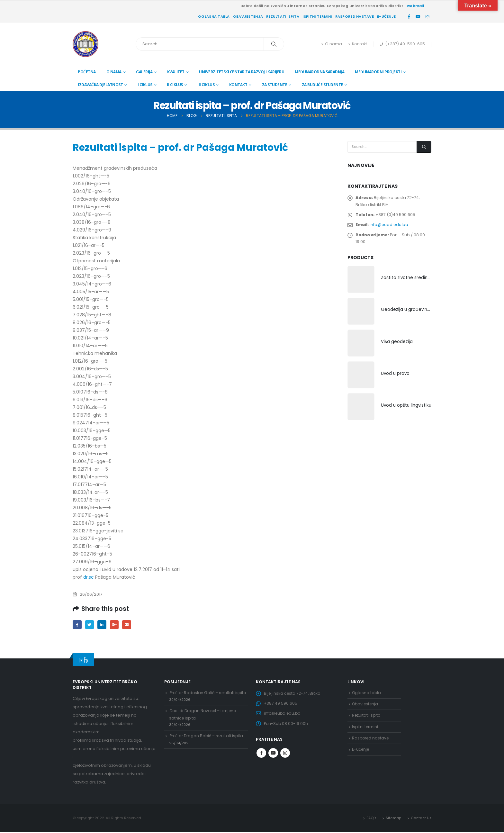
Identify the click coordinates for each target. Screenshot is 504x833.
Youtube (273, 757)
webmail (415, 6)
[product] (361, 285)
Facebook (77, 625)
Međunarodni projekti (378, 72)
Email (129, 625)
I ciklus (145, 85)
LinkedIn (103, 625)
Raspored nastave (355, 16)
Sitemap (394, 819)
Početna (87, 72)
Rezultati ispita (283, 16)
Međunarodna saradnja (319, 72)
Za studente (275, 85)
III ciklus (206, 85)
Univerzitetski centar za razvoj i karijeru (242, 72)
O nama (332, 44)
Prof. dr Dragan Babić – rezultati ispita (208, 749)
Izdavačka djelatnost (100, 85)
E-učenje (386, 16)
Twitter (90, 625)
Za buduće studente (322, 85)
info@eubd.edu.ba (390, 227)
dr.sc (89, 577)
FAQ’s (372, 819)
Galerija (144, 72)
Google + (117, 625)
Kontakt (358, 44)
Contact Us (421, 819)
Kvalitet (176, 72)
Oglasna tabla (214, 16)
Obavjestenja (248, 16)
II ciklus (175, 85)
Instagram (285, 757)
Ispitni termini (317, 16)
